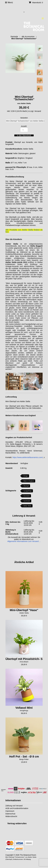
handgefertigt (27, 491)
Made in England (29, 481)
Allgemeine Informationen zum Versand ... (24, 541)
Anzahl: (24, 126)
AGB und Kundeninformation (17, 808)
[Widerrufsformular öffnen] (17, 823)
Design (25, 476)
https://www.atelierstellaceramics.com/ (28, 457)
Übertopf (26, 486)
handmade (27, 501)
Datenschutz (10, 814)
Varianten (24, 118)
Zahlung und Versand (14, 806)
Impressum (10, 811)
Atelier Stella (27, 506)
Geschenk (26, 496)
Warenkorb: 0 (36, 3)
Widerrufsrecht (11, 816)
